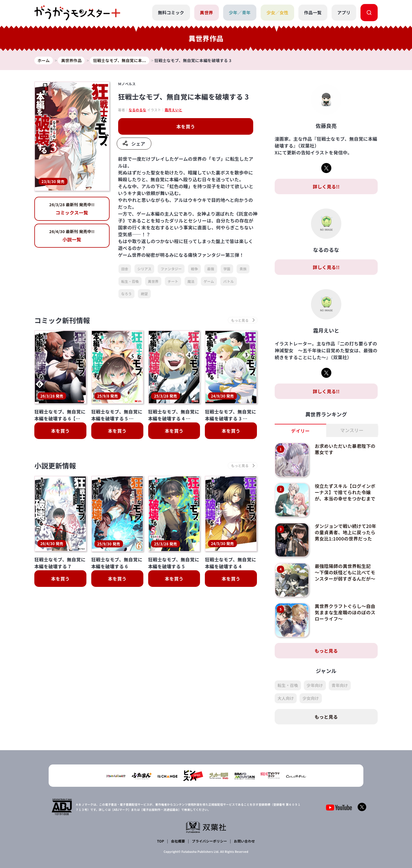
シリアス (144, 269)
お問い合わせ (244, 841)
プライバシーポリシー (210, 841)
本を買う (186, 126)
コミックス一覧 (72, 209)
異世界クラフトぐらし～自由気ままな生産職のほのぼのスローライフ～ (345, 612)
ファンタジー (171, 269)
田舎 (125, 269)
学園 (227, 269)
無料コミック (171, 12)
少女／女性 (277, 12)
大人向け (286, 698)
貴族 (243, 269)
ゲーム (209, 281)
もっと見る (326, 651)
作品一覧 (313, 12)
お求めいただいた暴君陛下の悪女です (345, 449)
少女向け (311, 698)
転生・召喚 (130, 281)
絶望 (144, 294)
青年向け (340, 685)
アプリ (344, 12)
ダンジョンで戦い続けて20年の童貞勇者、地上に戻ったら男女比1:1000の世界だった (345, 532)
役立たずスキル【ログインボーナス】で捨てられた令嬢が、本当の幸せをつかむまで (345, 492)
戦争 (194, 269)
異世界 (207, 12)
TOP (161, 841)
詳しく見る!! (326, 186)
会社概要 (178, 841)
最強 (211, 269)
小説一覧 (72, 236)
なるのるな (137, 110)
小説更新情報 (55, 465)
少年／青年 (240, 12)
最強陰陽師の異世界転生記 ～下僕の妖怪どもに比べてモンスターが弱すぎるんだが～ (345, 572)
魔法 (191, 281)
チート (173, 281)
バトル (228, 281)
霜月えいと (173, 110)
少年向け (315, 685)
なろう (127, 294)
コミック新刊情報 (62, 320)
